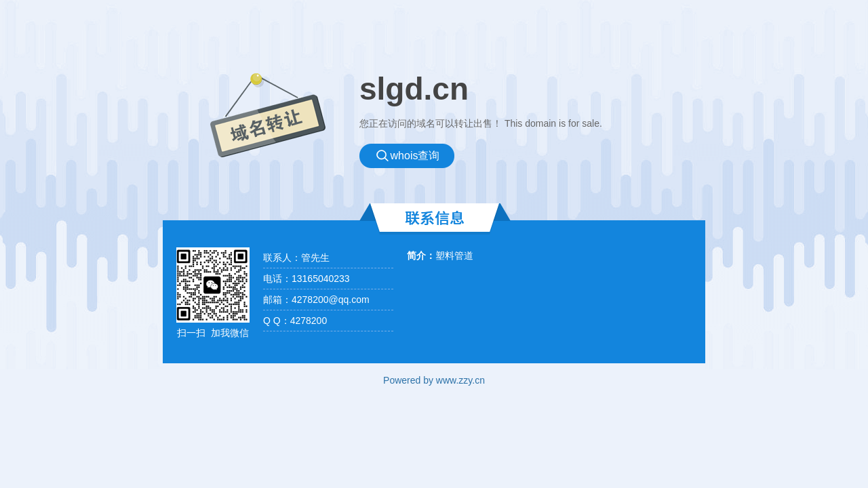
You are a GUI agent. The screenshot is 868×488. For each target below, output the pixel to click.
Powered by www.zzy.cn (434, 380)
